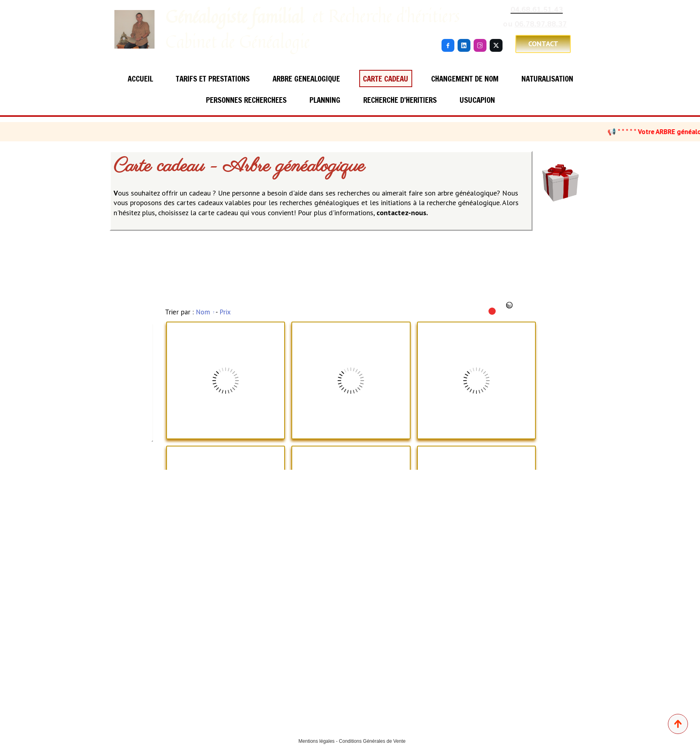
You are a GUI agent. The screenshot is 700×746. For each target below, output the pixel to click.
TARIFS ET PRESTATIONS (213, 78)
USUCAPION (477, 100)
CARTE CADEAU (386, 78)
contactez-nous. (402, 213)
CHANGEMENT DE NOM (465, 78)
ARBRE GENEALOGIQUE (306, 78)
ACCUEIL (140, 78)
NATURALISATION (547, 78)
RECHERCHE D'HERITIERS (400, 100)
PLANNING (325, 100)
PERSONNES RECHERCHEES (246, 100)
